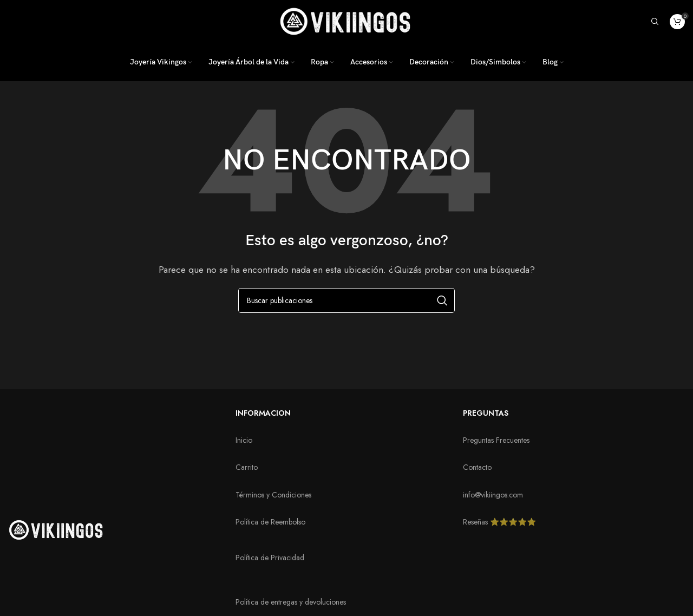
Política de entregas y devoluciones (291, 602)
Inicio (244, 440)
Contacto (477, 467)
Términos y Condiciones (273, 495)
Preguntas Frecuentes (496, 440)
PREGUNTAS (486, 413)
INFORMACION (263, 413)
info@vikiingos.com (493, 495)
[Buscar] (655, 22)
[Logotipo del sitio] (346, 20)
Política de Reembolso (270, 522)
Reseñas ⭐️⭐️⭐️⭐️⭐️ (499, 522)
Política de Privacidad (270, 558)
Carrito (247, 467)
